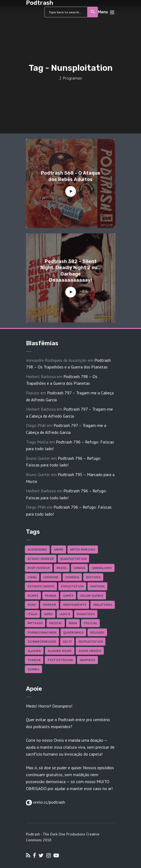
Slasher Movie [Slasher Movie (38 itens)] (60, 651)
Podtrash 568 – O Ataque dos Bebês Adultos (71, 176)
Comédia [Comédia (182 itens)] (72, 577)
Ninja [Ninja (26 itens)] (73, 623)
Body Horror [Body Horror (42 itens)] (39, 568)
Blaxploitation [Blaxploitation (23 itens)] (73, 559)
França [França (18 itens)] (51, 596)
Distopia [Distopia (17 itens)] (93, 577)
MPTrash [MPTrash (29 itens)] (35, 623)
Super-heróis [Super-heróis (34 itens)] (90, 651)
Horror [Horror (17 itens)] (49, 605)
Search (93, 12)
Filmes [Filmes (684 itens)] (33, 596)
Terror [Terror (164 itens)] (34, 660)
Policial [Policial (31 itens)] (90, 623)
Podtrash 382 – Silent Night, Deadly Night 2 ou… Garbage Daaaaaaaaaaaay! (71, 271)
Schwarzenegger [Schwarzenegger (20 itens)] (42, 641)
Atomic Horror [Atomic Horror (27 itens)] (41, 559)
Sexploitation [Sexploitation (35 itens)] (91, 641)
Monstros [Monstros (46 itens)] (86, 614)
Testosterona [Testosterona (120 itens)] (60, 660)
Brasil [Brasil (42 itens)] (62, 568)
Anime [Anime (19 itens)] (59, 549)
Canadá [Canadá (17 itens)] (79, 568)
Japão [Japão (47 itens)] (48, 614)
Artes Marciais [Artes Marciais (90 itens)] (83, 549)
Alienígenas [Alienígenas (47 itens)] (37, 549)
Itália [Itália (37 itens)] (32, 614)
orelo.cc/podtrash (49, 802)
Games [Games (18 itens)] (68, 596)
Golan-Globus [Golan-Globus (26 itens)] (92, 596)
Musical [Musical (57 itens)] (56, 623)
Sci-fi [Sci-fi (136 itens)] (67, 641)
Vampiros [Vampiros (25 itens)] (87, 660)
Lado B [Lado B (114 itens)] (65, 614)
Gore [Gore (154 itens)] (32, 605)
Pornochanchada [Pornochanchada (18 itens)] (42, 632)
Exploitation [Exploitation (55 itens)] (72, 586)
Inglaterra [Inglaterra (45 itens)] (103, 605)
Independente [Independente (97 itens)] (75, 605)
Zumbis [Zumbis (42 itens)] (33, 669)
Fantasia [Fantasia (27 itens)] (97, 586)
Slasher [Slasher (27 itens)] (34, 651)
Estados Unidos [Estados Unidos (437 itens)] (41, 586)
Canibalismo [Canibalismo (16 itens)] (102, 568)
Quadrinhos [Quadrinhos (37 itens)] (73, 632)
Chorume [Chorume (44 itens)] (51, 577)
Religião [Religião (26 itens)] (97, 632)
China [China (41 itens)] (32, 577)
